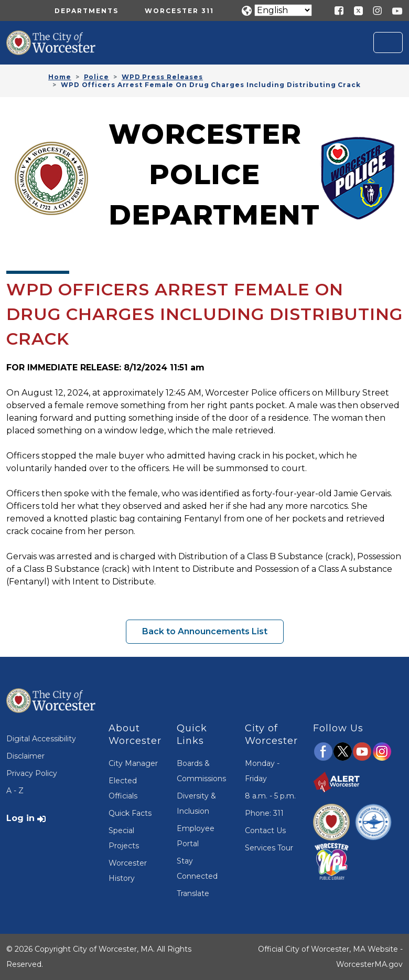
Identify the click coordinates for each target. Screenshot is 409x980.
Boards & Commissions (201, 771)
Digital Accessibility (41, 739)
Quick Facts (130, 813)
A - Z (15, 791)
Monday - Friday (262, 771)
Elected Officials (123, 788)
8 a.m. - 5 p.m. (270, 796)
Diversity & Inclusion (196, 803)
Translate (193, 893)
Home (60, 77)
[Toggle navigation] (388, 42)
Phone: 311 (264, 813)
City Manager (133, 763)
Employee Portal (196, 836)
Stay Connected (197, 869)
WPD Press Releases (162, 77)
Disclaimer (25, 756)
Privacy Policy (32, 773)
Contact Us (265, 830)
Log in (20, 818)
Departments (87, 11)
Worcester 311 (179, 11)
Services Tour (269, 848)
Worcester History (128, 871)
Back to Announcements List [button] (205, 631)
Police (96, 77)
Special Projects (124, 838)
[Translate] (283, 10)
